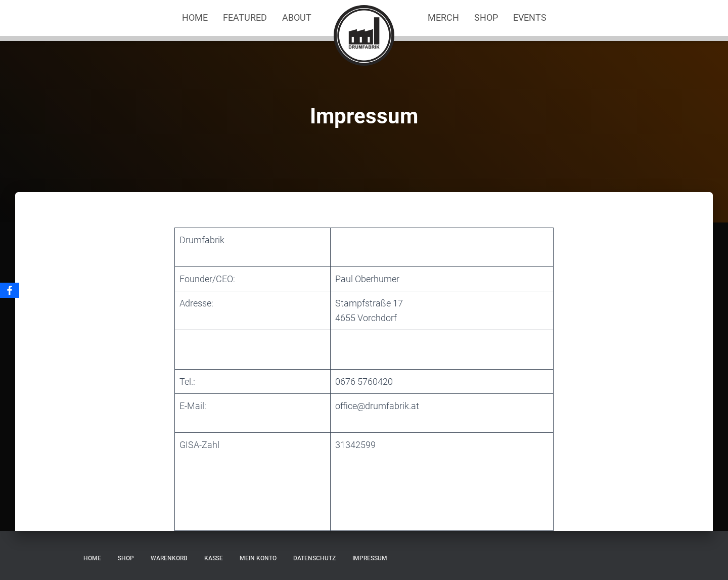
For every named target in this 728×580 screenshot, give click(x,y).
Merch (443, 17)
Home (195, 17)
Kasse (214, 558)
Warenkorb (169, 558)
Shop (486, 17)
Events (530, 17)
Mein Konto (258, 558)
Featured (245, 17)
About (297, 17)
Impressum (370, 558)
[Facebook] (10, 290)
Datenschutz (314, 558)
